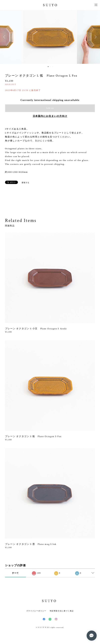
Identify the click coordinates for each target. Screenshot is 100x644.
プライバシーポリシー (36, 611)
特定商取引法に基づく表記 (62, 611)
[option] (50, 37)
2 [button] (50, 67)
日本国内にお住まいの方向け (50, 116)
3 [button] (53, 67)
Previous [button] (5, 37)
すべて (16, 573)
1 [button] (48, 67)
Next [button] (95, 37)
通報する (26, 183)
